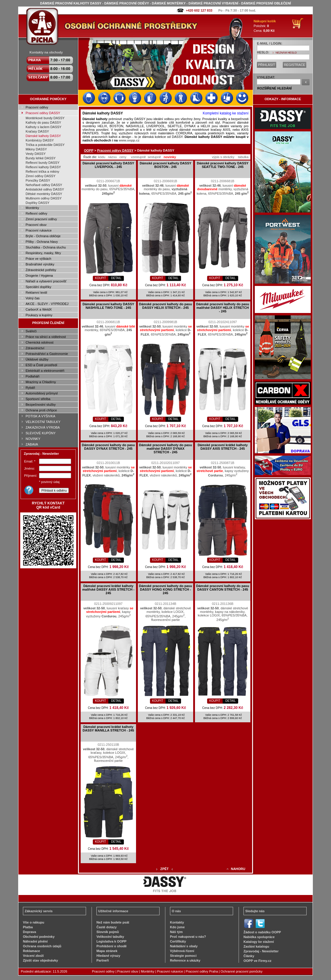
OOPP (89, 150)
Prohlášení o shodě (111, 946)
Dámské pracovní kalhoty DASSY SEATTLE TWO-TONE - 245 (223, 165)
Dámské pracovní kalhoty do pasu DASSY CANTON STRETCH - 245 (223, 588)
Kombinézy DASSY (40, 140)
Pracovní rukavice (39, 230)
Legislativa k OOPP (111, 941)
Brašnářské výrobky (40, 264)
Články (249, 956)
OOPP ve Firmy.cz (257, 961)
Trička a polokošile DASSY (45, 145)
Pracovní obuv (36, 225)
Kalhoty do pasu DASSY (43, 122)
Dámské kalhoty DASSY (43, 136)
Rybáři (30, 388)
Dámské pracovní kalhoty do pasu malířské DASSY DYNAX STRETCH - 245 (165, 449)
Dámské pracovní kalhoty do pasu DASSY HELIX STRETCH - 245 (165, 306)
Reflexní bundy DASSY (43, 163)
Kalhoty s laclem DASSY (43, 127)
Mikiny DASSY (36, 149)
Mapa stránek (107, 951)
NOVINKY (33, 439)
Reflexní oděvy (36, 213)
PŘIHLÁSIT (267, 65)
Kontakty (177, 922)
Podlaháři (32, 376)
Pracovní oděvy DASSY (43, 113)
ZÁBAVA (32, 444)
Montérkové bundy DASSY (45, 118)
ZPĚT (164, 869)
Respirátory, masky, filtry (43, 253)
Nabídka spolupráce (259, 937)
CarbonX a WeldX (39, 309)
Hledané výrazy (108, 956)
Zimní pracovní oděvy (41, 219)
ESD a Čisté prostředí (41, 365)
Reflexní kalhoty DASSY (43, 167)
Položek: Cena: (265, 26)
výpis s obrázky (223, 157)
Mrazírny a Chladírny (41, 382)
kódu (102, 157)
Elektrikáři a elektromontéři (45, 371)
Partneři (103, 960)
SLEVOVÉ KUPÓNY (41, 433)
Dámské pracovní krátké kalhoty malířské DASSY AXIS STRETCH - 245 (108, 589)
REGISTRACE (295, 65)
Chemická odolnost (40, 342)
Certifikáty (178, 941)
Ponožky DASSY (38, 180)
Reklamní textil (36, 292)
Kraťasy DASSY (37, 131)
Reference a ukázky (185, 960)
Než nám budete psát (113, 922)
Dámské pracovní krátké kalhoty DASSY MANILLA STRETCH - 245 (108, 729)
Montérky (32, 208)
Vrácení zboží (33, 956)
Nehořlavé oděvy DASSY (44, 185)
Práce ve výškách (38, 259)
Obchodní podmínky (39, 937)
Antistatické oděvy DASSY (45, 189)
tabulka (243, 157)
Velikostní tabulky (110, 937)
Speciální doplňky (38, 287)
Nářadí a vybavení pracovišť (46, 281)
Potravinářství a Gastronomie (47, 354)
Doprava (29, 932)
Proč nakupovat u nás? (188, 937)
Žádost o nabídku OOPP (262, 932)
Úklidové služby (37, 359)
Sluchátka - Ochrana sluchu (46, 247)
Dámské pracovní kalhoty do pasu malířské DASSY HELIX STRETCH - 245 (223, 308)
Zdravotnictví (35, 348)
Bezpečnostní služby (41, 405)
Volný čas (33, 298)
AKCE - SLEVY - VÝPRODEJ (47, 304)
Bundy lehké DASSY (41, 158)
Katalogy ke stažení (259, 942)
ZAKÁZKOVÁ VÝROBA (43, 427)
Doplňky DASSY (38, 203)
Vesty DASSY (36, 154)
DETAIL (116, 278)
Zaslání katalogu (256, 946)
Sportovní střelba (38, 399)
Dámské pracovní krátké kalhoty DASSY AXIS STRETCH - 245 (223, 447)
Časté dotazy (107, 927)
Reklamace (32, 951)
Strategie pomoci (183, 956)
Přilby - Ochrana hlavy (42, 242)
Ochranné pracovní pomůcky (242, 971)
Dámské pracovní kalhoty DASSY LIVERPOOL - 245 (108, 165)
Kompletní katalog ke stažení (226, 113)
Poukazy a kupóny (39, 315)
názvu (112, 157)
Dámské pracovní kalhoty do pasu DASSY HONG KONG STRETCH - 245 (165, 589)
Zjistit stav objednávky (40, 960)
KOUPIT (100, 278)
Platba (28, 927)
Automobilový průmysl (42, 393)
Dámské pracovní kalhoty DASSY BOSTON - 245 (165, 165)
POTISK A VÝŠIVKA (40, 416)
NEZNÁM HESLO (286, 53)
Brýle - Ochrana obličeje (43, 236)
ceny (123, 157)
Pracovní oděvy (37, 107)
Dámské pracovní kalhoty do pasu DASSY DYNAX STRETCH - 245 (108, 447)
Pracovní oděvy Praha (202, 971)
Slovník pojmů (108, 932)
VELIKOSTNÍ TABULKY (43, 422)
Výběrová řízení (182, 951)
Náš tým (176, 932)
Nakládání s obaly (184, 946)
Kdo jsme (177, 927)
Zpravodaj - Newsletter (261, 951)
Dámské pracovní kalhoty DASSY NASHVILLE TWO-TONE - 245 (108, 306)
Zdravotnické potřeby (41, 270)
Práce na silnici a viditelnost (46, 337)
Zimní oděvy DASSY (40, 176)
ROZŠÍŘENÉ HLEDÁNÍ (274, 88)
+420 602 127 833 (199, 10)
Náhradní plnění (35, 941)
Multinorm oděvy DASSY (44, 198)
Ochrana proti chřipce (41, 410)
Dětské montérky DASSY (44, 194)
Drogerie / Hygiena (39, 276)
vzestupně (138, 157)
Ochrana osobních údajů (42, 946)
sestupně (154, 157)
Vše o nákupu (34, 922)
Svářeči (31, 331)
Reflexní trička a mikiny (42, 172)
